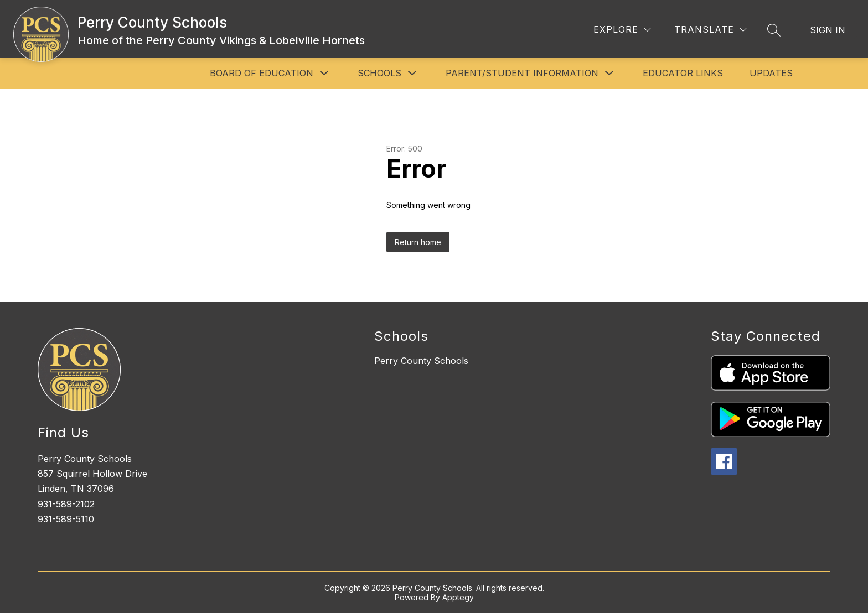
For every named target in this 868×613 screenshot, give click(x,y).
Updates (771, 73)
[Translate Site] (711, 30)
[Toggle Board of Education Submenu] (324, 73)
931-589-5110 (66, 519)
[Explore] (622, 30)
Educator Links (683, 73)
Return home (418, 242)
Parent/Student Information (522, 73)
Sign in (828, 30)
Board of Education (262, 73)
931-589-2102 (66, 504)
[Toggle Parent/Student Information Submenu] (609, 73)
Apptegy (458, 597)
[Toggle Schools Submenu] (412, 73)
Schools (379, 73)
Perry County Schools (421, 361)
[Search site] (774, 30)
